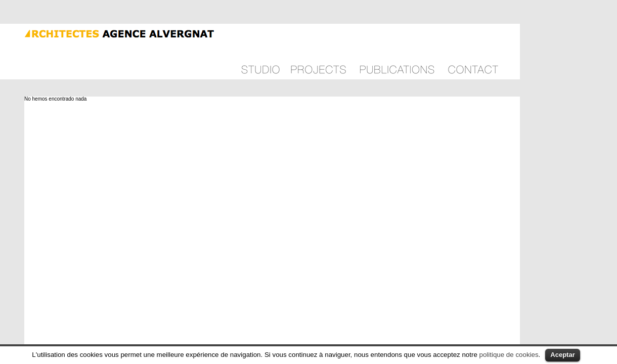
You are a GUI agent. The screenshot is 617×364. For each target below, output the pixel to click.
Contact (473, 52)
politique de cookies (509, 355)
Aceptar (562, 355)
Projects (318, 52)
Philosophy (260, 52)
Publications (397, 52)
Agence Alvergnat (108, 33)
